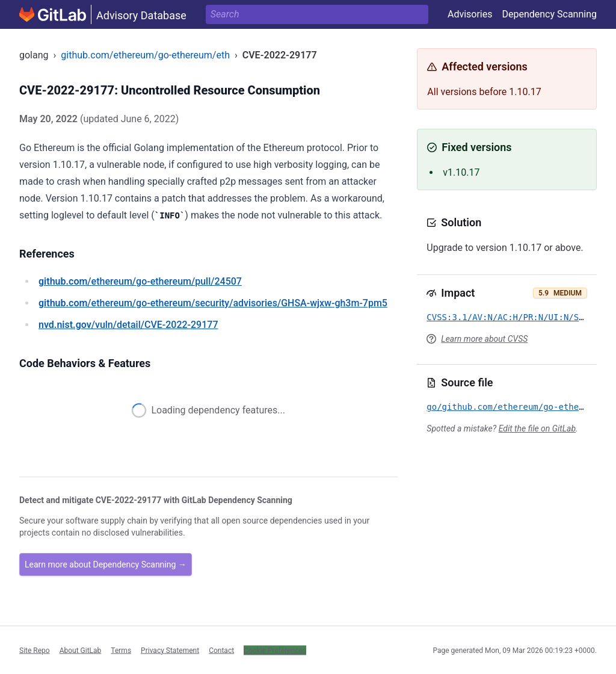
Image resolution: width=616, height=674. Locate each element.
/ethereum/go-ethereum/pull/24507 (140, 281)
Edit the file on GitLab (537, 428)
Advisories (470, 14)
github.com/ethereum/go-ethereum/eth (145, 55)
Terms (121, 650)
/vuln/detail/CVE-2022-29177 (128, 325)
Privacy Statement (170, 650)
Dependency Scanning (549, 14)
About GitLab (81, 650)
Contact (221, 650)
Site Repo (35, 650)
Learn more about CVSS (484, 339)
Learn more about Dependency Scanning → (106, 564)
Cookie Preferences (275, 650)
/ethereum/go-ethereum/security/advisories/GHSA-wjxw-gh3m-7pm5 (213, 303)
